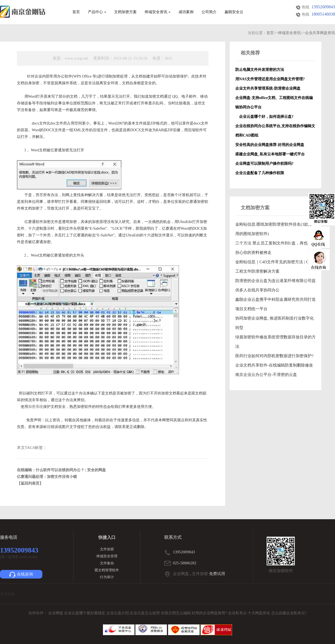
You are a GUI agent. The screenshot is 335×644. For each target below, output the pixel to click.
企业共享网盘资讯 (320, 33)
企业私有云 (238, 613)
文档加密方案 (125, 12)
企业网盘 (181, 574)
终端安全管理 (107, 556)
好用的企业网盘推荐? (210, 613)
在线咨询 (21, 575)
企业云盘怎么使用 (145, 613)
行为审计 (107, 577)
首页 (76, 12)
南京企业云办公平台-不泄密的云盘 (266, 375)
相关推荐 (250, 53)
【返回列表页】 (30, 483)
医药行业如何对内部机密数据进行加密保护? (274, 356)
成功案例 (186, 12)
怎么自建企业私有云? (289, 613)
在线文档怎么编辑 (176, 613)
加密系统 (36, 407)
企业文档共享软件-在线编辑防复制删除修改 (274, 365)
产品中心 (97, 12)
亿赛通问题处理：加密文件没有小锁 (47, 477)
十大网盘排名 (259, 613)
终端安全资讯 (158, 12)
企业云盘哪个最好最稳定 (85, 613)
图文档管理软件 (107, 570)
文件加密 (107, 549)
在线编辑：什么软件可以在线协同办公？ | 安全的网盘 (61, 470)
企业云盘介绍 (118, 613)
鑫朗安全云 (234, 12)
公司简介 (209, 12)
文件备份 (107, 563)
